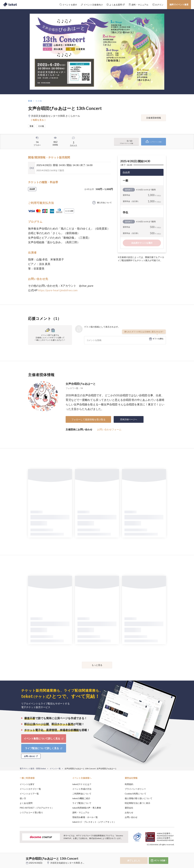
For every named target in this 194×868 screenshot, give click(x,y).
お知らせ (129, 812)
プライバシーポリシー (135, 789)
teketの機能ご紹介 (81, 798)
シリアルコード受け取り (31, 812)
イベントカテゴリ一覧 (30, 789)
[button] (15, 857)
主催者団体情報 (154, 118)
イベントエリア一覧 (29, 794)
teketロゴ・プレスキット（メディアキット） (94, 822)
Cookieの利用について (135, 794)
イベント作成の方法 (82, 789)
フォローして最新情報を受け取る (88, 419)
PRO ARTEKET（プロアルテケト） (37, 808)
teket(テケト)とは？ (82, 784)
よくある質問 (26, 803)
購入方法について (104, 203)
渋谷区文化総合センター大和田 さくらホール (72, 863)
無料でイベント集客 (179, 4)
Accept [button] (173, 853)
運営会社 (129, 808)
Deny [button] (157, 853)
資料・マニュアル (81, 812)
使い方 (23, 798)
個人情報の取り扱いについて (139, 798)
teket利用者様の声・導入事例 (87, 808)
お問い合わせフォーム (109, 429)
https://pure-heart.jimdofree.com (58, 290)
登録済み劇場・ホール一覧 (85, 817)
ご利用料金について (82, 794)
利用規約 (129, 784)
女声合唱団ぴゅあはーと (81, 384)
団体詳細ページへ (129, 419)
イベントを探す (27, 784)
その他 (39, 101)
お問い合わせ (131, 817)
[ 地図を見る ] (38, 120)
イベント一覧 (55, 769)
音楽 (30, 101)
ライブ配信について (82, 803)
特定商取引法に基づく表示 (137, 803)
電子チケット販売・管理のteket (33, 769)
